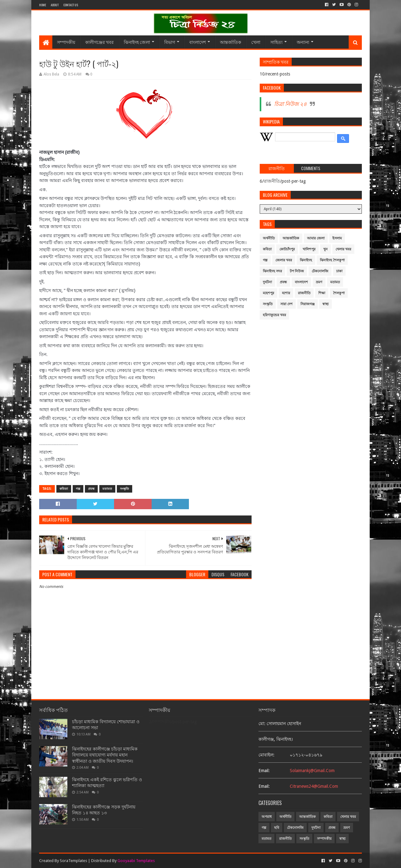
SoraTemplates (73, 861)
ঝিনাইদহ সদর (272, 271)
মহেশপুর (268, 293)
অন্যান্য (303, 42)
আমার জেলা (316, 238)
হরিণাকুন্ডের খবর (274, 315)
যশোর (286, 293)
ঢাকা (339, 271)
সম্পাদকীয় (66, 42)
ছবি (277, 828)
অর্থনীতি (269, 238)
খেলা (256, 42)
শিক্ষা (322, 293)
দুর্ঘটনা (267, 282)
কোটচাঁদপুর (287, 249)
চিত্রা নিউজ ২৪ (290, 104)
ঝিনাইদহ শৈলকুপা (332, 260)
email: (264, 771)
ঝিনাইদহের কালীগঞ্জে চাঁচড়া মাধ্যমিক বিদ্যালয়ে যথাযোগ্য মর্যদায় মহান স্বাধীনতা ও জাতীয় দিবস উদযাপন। (105, 755)
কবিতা (64, 489)
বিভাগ (170, 42)
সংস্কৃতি (125, 489)
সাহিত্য (276, 42)
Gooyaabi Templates (136, 861)
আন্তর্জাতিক (231, 42)
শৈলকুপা (339, 293)
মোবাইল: (266, 755)
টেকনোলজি (320, 271)
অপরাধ (267, 817)
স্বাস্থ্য (325, 304)
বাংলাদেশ (198, 42)
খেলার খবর (343, 249)
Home (43, 5)
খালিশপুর (309, 249)
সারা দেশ (286, 304)
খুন (325, 249)
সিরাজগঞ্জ (307, 304)
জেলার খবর (284, 260)
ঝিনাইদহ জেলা (137, 42)
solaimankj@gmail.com (312, 771)
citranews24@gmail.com (314, 786)
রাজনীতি (304, 293)
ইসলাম (337, 238)
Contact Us (71, 5)
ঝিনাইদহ (306, 260)
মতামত (107, 489)
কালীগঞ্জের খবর (99, 42)
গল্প (78, 489)
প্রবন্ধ (91, 489)
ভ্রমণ (319, 282)
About (55, 5)
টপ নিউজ (297, 271)
